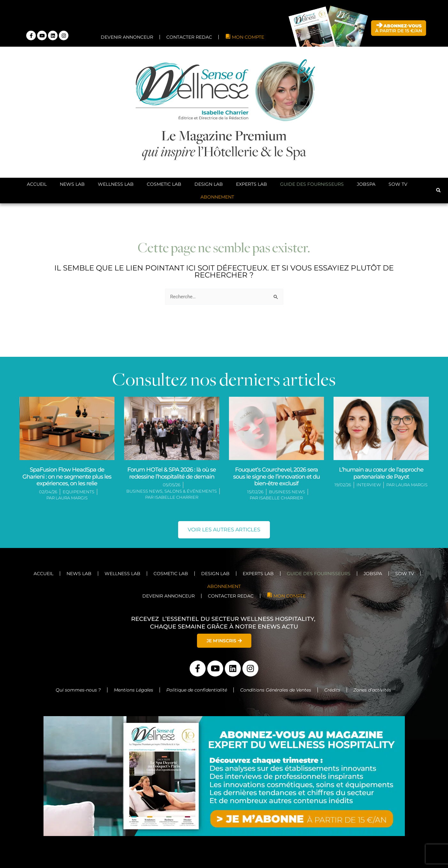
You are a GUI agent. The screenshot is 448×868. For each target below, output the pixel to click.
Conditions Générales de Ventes (276, 690)
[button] (439, 191)
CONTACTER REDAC (189, 37)
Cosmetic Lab (164, 184)
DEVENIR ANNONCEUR (127, 37)
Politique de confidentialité (197, 690)
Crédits (332, 690)
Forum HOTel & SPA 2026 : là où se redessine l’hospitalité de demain (172, 473)
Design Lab (209, 184)
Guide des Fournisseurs (312, 184)
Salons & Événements (191, 491)
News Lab (72, 184)
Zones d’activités (373, 690)
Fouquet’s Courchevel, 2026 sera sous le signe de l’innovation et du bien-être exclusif (276, 477)
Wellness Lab (116, 184)
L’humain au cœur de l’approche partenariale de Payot (381, 473)
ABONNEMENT (217, 197)
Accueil (37, 184)
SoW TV (398, 184)
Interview (369, 485)
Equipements (79, 492)
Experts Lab (252, 184)
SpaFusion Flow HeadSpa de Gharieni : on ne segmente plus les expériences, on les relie (67, 477)
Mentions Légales (134, 690)
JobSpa (366, 184)
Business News (144, 491)
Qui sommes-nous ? (78, 690)
